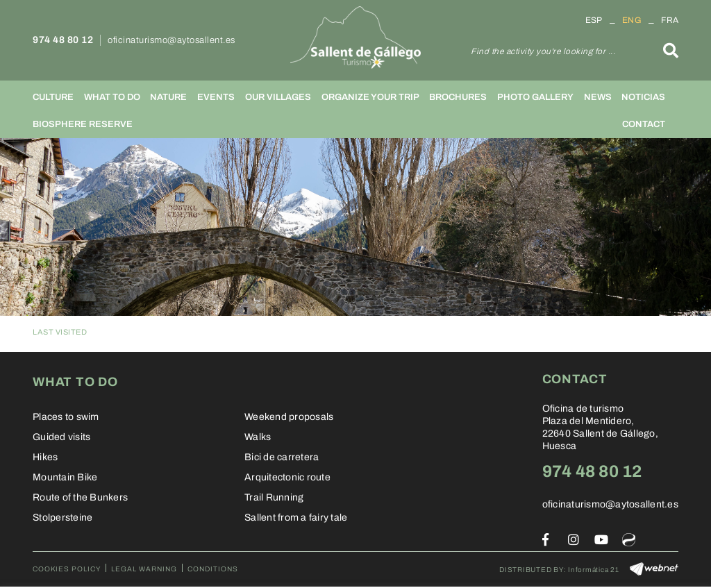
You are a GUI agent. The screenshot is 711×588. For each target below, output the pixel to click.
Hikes (45, 457)
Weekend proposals (289, 417)
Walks (258, 437)
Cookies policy (67, 569)
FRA (670, 20)
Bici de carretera (282, 457)
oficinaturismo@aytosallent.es (172, 40)
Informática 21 (594, 570)
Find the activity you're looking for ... (543, 51)
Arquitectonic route (287, 477)
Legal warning (144, 569)
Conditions (213, 569)
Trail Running (274, 497)
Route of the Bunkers (80, 497)
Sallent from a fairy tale (296, 518)
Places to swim (66, 417)
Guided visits (61, 437)
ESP (594, 20)
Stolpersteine (62, 518)
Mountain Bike (65, 477)
